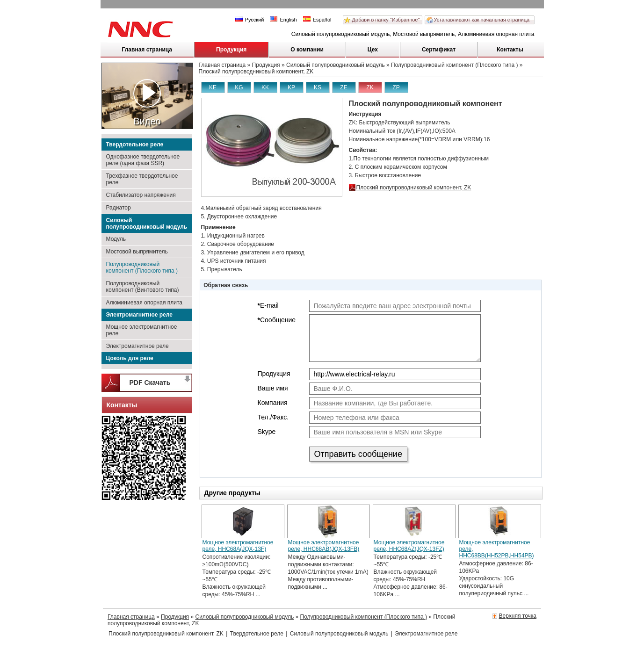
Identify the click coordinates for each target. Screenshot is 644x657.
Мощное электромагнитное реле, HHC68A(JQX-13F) (238, 546)
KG (239, 87)
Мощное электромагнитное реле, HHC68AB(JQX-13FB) (324, 546)
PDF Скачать (150, 383)
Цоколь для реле (130, 358)
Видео (147, 102)
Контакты (510, 50)
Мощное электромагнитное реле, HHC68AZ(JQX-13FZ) (409, 546)
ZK (370, 87)
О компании (307, 50)
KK (265, 87)
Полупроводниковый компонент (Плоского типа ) (142, 267)
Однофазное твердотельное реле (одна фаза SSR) (143, 160)
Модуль (116, 239)
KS (318, 87)
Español (317, 20)
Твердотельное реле (135, 144)
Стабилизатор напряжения (141, 195)
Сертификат (439, 50)
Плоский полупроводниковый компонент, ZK (414, 188)
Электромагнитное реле (139, 315)
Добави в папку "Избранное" (386, 20)
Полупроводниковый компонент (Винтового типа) (143, 287)
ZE (344, 87)
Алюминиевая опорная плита (144, 303)
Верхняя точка (518, 616)
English (283, 20)
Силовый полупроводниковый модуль (147, 224)
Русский (250, 20)
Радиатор (119, 208)
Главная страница (147, 50)
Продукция (231, 50)
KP (291, 87)
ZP (396, 87)
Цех (373, 50)
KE (213, 87)
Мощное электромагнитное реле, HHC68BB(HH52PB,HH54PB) (497, 549)
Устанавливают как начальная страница (482, 20)
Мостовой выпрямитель (137, 252)
